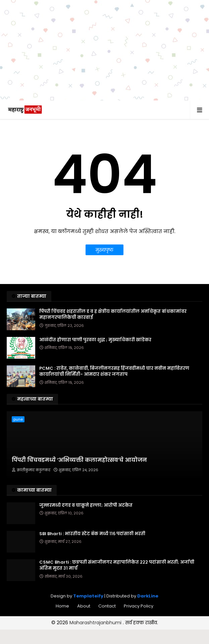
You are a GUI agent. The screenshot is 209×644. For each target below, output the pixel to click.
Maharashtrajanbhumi (96, 623)
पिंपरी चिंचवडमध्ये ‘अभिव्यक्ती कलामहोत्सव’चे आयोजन (79, 460)
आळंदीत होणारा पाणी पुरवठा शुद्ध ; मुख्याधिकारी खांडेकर (95, 340)
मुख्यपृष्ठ (104, 250)
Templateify (88, 596)
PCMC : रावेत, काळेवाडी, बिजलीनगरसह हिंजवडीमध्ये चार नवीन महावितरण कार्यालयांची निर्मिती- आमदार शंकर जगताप (114, 371)
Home (62, 606)
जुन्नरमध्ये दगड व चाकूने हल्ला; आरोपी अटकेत (86, 505)
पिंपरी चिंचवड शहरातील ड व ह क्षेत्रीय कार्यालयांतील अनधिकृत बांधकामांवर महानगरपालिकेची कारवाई (113, 314)
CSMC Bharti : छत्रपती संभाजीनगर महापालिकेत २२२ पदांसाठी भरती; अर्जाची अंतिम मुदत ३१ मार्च (117, 565)
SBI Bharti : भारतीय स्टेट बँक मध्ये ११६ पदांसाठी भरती (92, 534)
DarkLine (148, 596)
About (84, 606)
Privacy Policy (139, 606)
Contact (107, 606)
